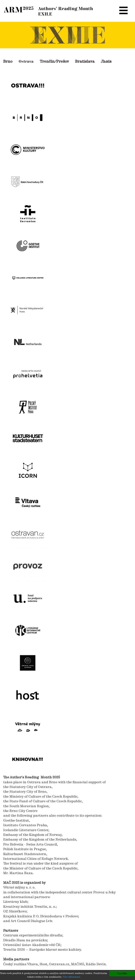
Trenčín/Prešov (54, 62)
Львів (106, 62)
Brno (8, 62)
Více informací (71, 977)
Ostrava (26, 61)
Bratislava (85, 62)
